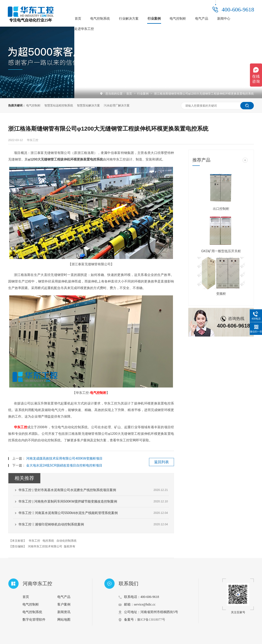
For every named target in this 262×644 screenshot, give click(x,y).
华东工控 (21, 427)
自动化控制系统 (67, 541)
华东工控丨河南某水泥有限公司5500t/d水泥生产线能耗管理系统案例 (68, 513)
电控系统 (48, 541)
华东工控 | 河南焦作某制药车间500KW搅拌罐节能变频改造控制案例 (68, 501)
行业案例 (154, 19)
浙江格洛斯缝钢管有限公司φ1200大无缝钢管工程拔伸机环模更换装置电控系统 (204, 94)
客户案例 (64, 604)
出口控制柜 (221, 209)
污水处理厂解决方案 (117, 105)
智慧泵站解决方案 (88, 105)
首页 (78, 19)
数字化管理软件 (34, 620)
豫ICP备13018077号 (151, 620)
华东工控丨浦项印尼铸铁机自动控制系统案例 (51, 524)
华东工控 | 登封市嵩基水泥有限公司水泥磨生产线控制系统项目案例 (67, 490)
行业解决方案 (129, 19)
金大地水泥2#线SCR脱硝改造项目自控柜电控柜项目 (64, 465)
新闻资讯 (64, 612)
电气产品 (202, 19)
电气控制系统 (100, 19)
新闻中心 (224, 19)
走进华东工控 (84, 29)
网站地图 (64, 620)
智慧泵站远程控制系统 (59, 105)
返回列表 (161, 462)
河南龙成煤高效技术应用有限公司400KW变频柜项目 (64, 458)
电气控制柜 (178, 19)
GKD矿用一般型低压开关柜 (221, 251)
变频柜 (221, 294)
